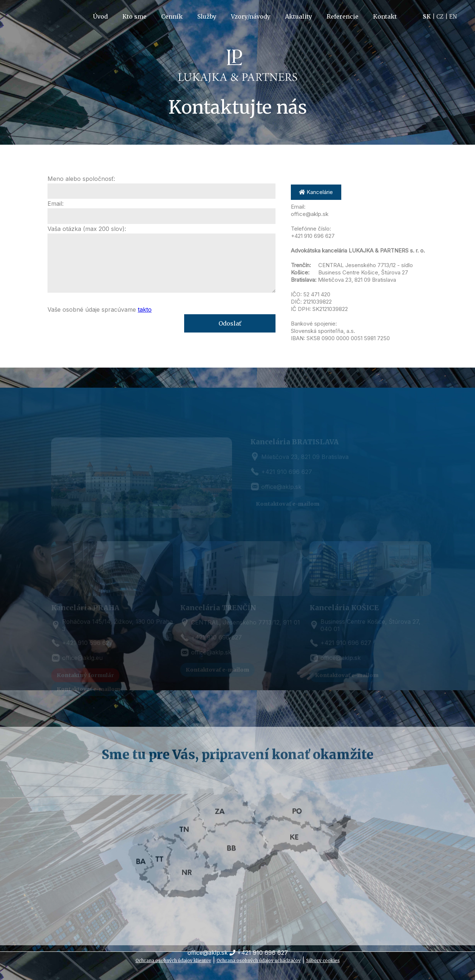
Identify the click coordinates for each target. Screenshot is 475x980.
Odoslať (230, 323)
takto (145, 309)
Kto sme (134, 16)
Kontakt (385, 16)
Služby (207, 16)
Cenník (172, 16)
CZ (440, 17)
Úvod (100, 16)
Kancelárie (316, 192)
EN (453, 17)
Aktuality (299, 16)
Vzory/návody (251, 16)
